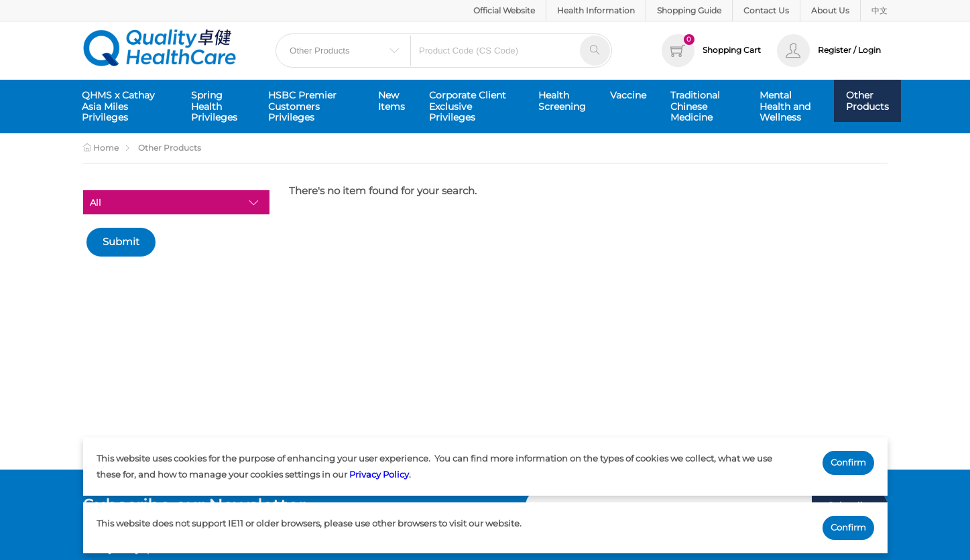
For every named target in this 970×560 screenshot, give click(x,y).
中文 (880, 10)
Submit (121, 242)
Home (101, 148)
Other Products (867, 101)
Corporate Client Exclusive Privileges (468, 107)
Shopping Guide (689, 10)
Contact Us (766, 10)
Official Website (504, 10)
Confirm (848, 462)
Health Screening (562, 101)
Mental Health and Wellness (785, 107)
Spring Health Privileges (214, 107)
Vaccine (628, 95)
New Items (391, 101)
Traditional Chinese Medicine (695, 107)
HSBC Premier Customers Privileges (302, 107)
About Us (830, 10)
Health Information (596, 10)
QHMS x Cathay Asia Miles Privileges (118, 107)
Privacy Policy (379, 474)
